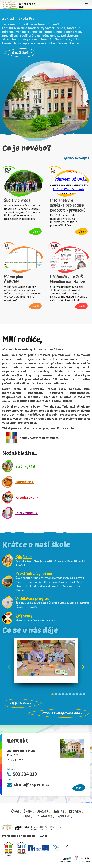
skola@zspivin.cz (29, 785)
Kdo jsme (24, 557)
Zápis (26, 817)
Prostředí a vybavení (34, 574)
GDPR (43, 836)
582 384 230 (22, 775)
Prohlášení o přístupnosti (19, 836)
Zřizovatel (24, 616)
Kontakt (64, 817)
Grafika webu (82, 860)
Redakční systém (65, 860)
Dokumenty (44, 817)
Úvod (15, 812)
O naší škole (21, 53)
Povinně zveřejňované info (61, 713)
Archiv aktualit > (77, 158)
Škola (28, 812)
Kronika (75, 812)
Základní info (19, 703)
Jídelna (59, 812)
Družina (43, 812)
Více (79, 788)
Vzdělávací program (33, 599)
